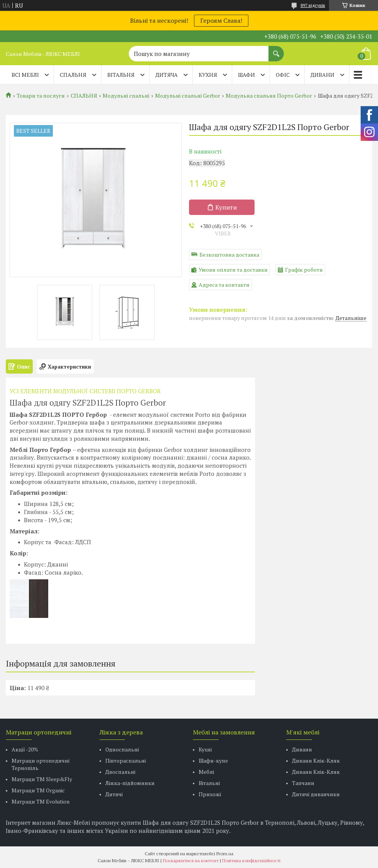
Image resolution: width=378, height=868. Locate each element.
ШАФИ (246, 75)
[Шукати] (276, 50)
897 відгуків (313, 5)
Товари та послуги (41, 96)
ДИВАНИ (322, 75)
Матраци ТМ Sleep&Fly (42, 779)
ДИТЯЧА (167, 75)
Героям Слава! (221, 20)
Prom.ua (225, 854)
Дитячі (114, 794)
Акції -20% (25, 749)
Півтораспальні (126, 761)
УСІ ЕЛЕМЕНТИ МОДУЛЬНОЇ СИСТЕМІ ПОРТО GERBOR (85, 391)
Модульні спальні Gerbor (188, 96)
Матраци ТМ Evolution (40, 801)
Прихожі (210, 794)
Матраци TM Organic (38, 790)
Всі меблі (25, 75)
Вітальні (209, 783)
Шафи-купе (213, 761)
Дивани (302, 749)
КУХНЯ (208, 75)
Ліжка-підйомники (130, 783)
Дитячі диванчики (316, 794)
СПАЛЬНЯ (73, 75)
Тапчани (303, 783)
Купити (226, 207)
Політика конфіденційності (251, 860)
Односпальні (122, 749)
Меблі (206, 772)
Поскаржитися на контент (191, 860)
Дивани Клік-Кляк (316, 761)
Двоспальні (120, 772)
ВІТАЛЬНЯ (121, 75)
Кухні (205, 749)
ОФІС (283, 75)
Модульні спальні (126, 96)
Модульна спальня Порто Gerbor (269, 96)
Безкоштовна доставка (229, 255)
